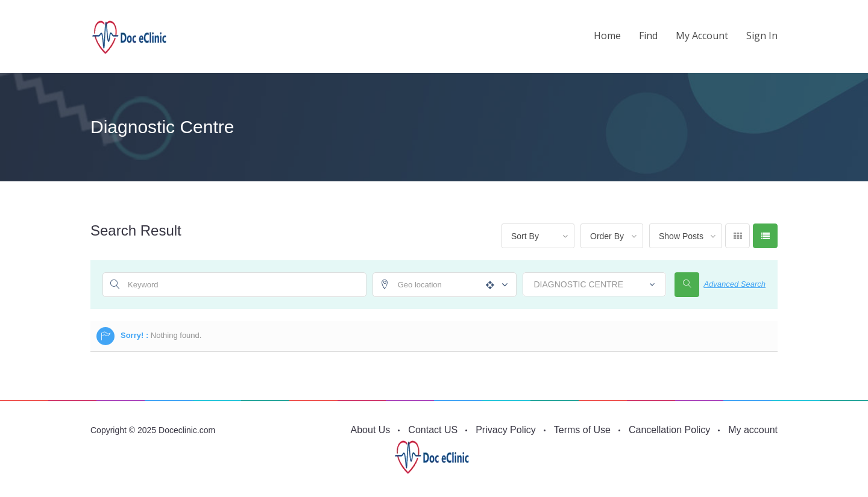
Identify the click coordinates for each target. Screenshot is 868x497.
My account (702, 36)
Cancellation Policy (669, 430)
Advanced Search (734, 284)
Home (607, 36)
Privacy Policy (506, 430)
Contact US (433, 430)
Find (648, 36)
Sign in (762, 36)
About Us (371, 430)
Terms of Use (582, 430)
